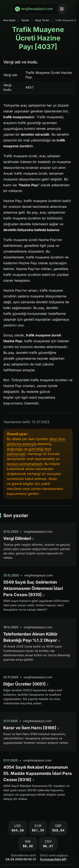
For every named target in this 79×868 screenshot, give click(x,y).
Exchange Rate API (53, 859)
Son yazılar (16, 515)
